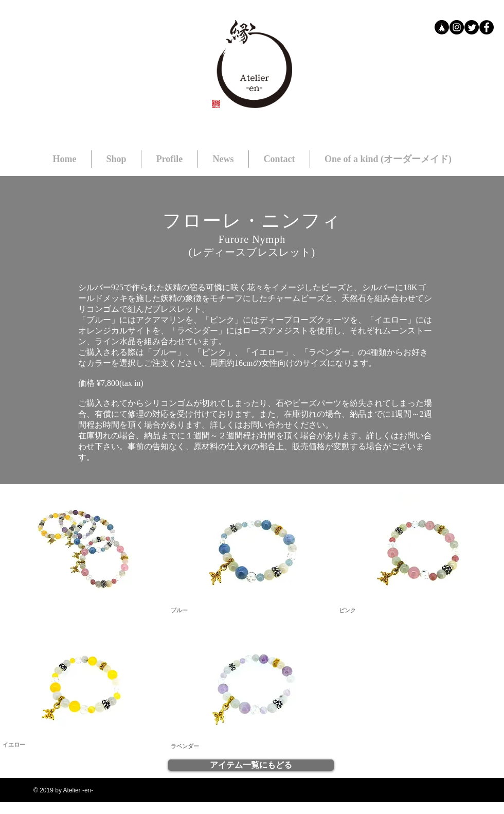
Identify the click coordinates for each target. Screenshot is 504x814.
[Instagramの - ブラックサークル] (457, 27)
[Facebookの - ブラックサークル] (487, 27)
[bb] (442, 27)
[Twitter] (472, 27)
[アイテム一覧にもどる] (251, 765)
